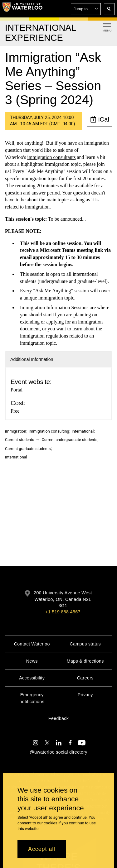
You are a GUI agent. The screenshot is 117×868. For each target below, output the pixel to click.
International (16, 457)
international (83, 431)
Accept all (42, 849)
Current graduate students (28, 449)
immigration (16, 431)
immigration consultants (51, 157)
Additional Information (32, 359)
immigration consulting (49, 431)
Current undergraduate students (70, 440)
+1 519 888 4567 (63, 612)
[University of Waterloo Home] (22, 9)
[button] (86, 9)
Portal (17, 390)
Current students (20, 440)
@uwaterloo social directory (58, 752)
